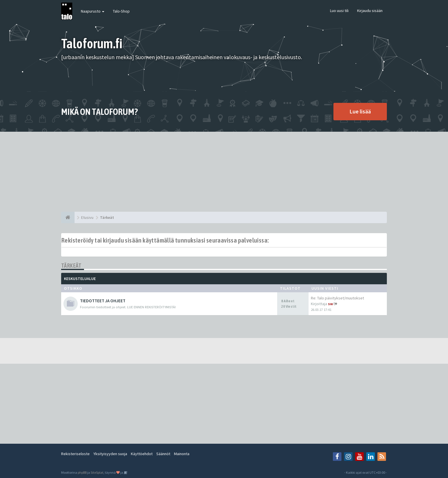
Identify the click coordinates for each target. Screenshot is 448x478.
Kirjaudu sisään (370, 11)
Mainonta (182, 454)
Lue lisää (360, 111)
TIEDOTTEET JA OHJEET (103, 301)
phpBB (82, 472)
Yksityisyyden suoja (110, 454)
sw (330, 304)
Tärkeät (71, 266)
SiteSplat (97, 472)
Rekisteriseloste (75, 454)
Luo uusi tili (339, 11)
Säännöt (163, 454)
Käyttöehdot (142, 454)
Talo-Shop (121, 11)
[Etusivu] (68, 217)
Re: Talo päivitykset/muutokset (337, 298)
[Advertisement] (224, 172)
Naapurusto (93, 11)
